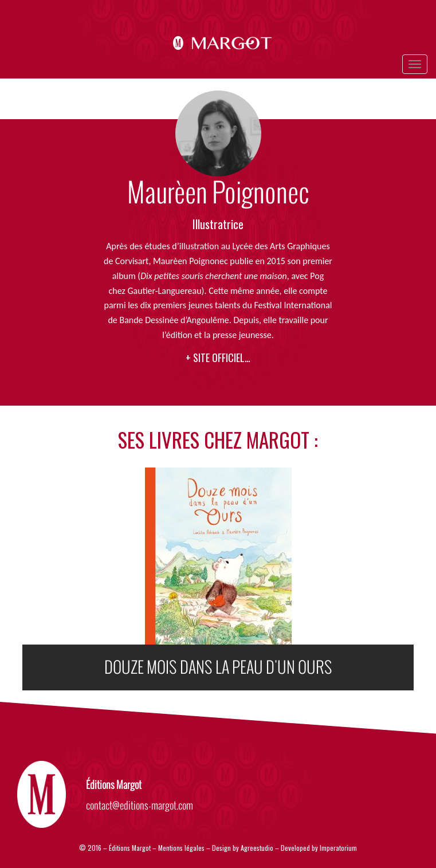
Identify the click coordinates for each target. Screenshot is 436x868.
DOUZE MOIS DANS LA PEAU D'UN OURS (218, 667)
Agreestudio (258, 848)
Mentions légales (181, 848)
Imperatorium (338, 848)
